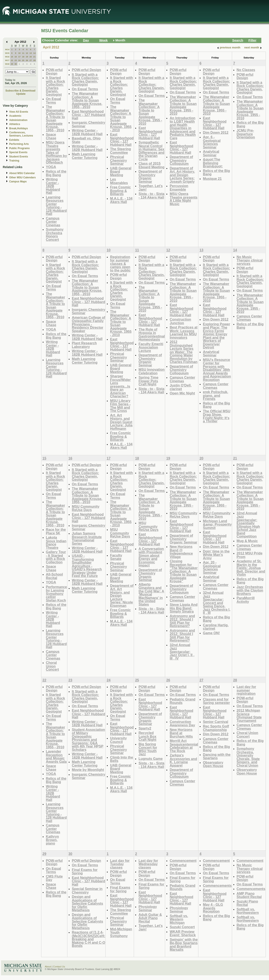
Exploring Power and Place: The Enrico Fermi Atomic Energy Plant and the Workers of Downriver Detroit (216, 336)
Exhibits (14, 140)
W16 (7, 57)
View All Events (19, 112)
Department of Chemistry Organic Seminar (150, 176)
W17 (7, 60)
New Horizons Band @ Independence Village (181, 552)
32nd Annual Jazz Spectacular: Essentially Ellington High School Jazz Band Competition (248, 525)
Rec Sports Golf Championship (216, 728)
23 (16, 60)
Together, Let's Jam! (150, 188)
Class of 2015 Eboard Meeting (151, 165)
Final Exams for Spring (85, 872)
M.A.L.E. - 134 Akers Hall (121, 200)
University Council (118, 740)
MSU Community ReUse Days (86, 508)
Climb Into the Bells (122, 759)
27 (31, 60)
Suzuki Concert (182, 927)
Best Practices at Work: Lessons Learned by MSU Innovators (183, 332)
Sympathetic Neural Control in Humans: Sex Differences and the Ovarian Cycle (151, 151)
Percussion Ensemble (179, 188)
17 (19, 57)
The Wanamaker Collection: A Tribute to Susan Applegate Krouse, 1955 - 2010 (55, 118)
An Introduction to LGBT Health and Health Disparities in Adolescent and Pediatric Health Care (183, 128)
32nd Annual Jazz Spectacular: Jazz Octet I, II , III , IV (182, 652)
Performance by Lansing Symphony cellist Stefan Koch (56, 594)
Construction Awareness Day (182, 723)
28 (34, 60)
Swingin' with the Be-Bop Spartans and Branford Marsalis (184, 945)
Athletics (15, 124)
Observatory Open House (213, 764)
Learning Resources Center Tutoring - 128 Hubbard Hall (56, 206)
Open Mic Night (182, 393)
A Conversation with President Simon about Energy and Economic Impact (151, 557)
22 (12, 60)
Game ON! (211, 633)
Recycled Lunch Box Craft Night (147, 736)
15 (12, 57)
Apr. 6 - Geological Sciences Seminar (212, 142)
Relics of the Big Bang (56, 173)
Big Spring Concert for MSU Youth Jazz (148, 749)
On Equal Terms (53, 101)
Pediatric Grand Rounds (182, 701)
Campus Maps (18, 182)
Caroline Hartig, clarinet (216, 627)
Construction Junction (180, 321)
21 (34, 57)
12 (27, 53)
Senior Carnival (216, 722)
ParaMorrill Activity (246, 600)
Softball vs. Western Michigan (179, 919)
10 (19, 53)
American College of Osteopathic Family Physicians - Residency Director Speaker (89, 324)
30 (16, 64)
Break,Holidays (19, 128)
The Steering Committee (121, 151)
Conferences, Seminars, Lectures (21, 134)
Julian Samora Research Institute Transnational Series (87, 538)
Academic (15, 116)
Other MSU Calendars (23, 177)
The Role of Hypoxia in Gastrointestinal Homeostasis (152, 334)
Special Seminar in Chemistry (87, 891)
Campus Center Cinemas (53, 222)
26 (27, 60)
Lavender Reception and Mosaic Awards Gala (56, 756)
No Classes (246, 70)
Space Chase (51, 136)
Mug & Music (247, 541)
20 (31, 57)
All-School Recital (54, 576)
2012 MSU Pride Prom (249, 555)
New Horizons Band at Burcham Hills (181, 733)
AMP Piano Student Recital (249, 895)
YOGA (51, 167)
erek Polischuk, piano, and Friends (216, 395)
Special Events (18, 152)
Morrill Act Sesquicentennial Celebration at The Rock (184, 746)
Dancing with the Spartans (217, 756)
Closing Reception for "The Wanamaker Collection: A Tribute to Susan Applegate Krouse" (184, 571)
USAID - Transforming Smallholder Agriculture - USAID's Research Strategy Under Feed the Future (87, 566)
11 (23, 53)
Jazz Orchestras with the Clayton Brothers (250, 590)
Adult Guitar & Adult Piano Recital (150, 918)
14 (34, 53)
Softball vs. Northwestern (248, 911)
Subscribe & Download (20, 91)
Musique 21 (212, 179)
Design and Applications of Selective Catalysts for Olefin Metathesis (87, 903)
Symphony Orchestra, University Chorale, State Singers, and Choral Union (248, 757)
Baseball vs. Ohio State (86, 140)
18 (23, 57)
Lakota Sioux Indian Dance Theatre (56, 542)
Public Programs (19, 148)
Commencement (183, 861)
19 (27, 57)
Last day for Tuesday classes (120, 864)
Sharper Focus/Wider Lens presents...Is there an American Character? (120, 386)
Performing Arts (19, 144)
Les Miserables (119, 181)
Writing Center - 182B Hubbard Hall (53, 186)
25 (23, 60)
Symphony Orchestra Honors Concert (55, 234)
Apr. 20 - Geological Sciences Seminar (212, 567)
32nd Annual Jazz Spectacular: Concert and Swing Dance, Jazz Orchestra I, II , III (217, 603)
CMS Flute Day (54, 878)
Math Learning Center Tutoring (85, 156)
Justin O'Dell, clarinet (181, 387)
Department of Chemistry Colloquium (181, 160)
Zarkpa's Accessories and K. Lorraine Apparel (183, 760)
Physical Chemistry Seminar (119, 160)
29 (12, 64)
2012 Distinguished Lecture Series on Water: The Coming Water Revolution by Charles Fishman (183, 352)
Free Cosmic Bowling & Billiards (120, 190)
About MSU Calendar (22, 173)
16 (16, 57)
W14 (7, 49)
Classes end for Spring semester (216, 701)
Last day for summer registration (246, 690)
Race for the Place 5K (56, 531)
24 (19, 60)
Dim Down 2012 (216, 132)
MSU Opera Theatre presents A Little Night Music (183, 199)
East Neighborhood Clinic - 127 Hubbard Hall (89, 115)
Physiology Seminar (148, 908)
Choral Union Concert (52, 666)
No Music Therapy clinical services (250, 260)
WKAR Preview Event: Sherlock (183, 933)
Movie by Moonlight (88, 770)
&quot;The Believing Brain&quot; (213, 163)
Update (21, 94)
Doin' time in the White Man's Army (216, 555)
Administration (18, 120)
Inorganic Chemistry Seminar (89, 124)
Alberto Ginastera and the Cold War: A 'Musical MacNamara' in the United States (151, 594)
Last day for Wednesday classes (148, 864)
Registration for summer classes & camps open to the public (120, 264)
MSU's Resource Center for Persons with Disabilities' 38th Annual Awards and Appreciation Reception (217, 370)
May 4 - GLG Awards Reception (213, 908)
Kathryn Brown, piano (52, 840)
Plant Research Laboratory (84, 345)
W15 (7, 53)
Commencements (217, 885)
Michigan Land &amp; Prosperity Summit (217, 524)
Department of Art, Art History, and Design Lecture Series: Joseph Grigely (182, 175)
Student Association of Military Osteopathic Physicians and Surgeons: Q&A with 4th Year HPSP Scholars (89, 740)
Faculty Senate (116, 557)
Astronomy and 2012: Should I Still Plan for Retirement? (182, 621)
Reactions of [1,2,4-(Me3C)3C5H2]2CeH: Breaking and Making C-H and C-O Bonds (89, 939)
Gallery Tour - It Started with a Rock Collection (56, 557)
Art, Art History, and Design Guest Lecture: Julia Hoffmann (121, 422)
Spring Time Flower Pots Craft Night (148, 381)
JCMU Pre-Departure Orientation (246, 134)
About (48, 967)
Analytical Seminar (211, 153)
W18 (7, 64)
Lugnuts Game (150, 759)
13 (31, 53)
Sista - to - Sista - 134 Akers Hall (151, 196)
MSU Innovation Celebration (151, 371)
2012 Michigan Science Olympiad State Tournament (249, 715)
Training (14, 161)
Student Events (19, 157)
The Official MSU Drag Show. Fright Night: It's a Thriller (217, 416)
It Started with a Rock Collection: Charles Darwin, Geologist (55, 86)
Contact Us (59, 967)
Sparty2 (145, 728)
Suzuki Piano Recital (247, 903)
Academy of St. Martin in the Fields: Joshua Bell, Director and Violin (251, 568)
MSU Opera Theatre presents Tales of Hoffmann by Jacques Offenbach (56, 152)
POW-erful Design (54, 72)
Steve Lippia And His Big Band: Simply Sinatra (183, 608)
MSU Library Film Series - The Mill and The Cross (120, 406)
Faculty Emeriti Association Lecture (151, 347)
